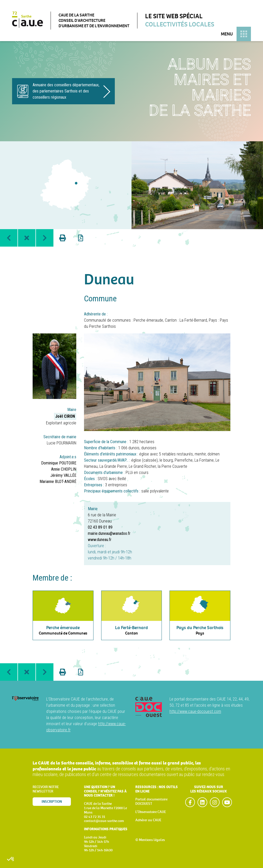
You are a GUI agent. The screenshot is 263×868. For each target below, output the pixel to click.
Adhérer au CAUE (148, 820)
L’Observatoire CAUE (151, 812)
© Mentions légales (150, 840)
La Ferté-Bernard (193, 320)
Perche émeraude (148, 320)
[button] (11, 859)
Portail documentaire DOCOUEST (151, 801)
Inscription (52, 802)
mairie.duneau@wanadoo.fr (109, 533)
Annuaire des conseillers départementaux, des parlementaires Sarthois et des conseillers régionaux (66, 91)
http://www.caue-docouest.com (195, 711)
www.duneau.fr (100, 540)
